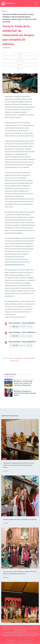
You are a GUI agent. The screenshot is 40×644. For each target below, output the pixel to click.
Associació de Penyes (29, 358)
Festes (6, 11)
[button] (20, 54)
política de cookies (32, 632)
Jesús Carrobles (18, 358)
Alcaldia (16, 390)
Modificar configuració (25, 641)
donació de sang (14, 361)
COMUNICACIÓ (10, 3)
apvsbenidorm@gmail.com (15, 265)
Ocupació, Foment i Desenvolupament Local (24, 380)
